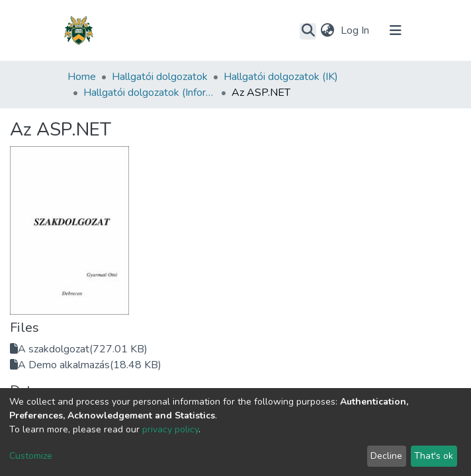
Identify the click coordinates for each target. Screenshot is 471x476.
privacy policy (170, 429)
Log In (356, 30)
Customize (31, 456)
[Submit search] (308, 31)
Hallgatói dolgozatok (160, 77)
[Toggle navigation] (396, 30)
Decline (386, 456)
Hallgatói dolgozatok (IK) (281, 77)
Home (82, 77)
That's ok (434, 456)
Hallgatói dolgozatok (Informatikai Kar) (150, 93)
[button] (327, 30)
